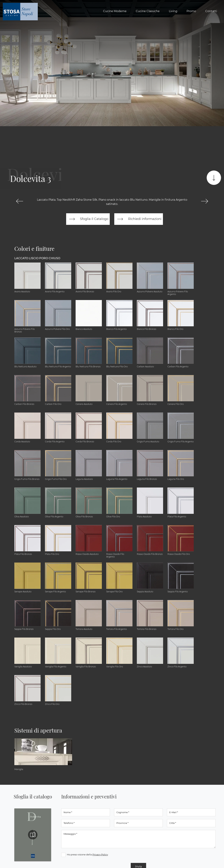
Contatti (211, 11)
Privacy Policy (100, 855)
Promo (191, 11)
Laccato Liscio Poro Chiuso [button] (37, 258)
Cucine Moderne (115, 11)
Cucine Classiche (148, 11)
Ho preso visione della (87, 855)
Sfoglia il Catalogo (88, 219)
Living (173, 11)
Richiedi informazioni (139, 219)
